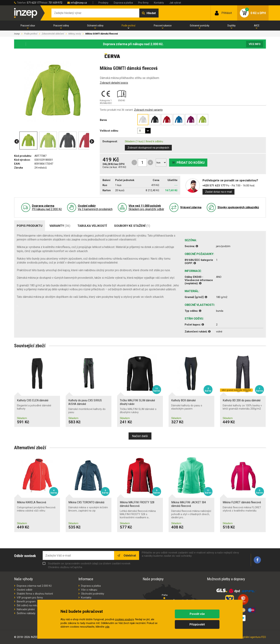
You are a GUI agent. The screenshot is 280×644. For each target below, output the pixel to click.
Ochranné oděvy (95, 26)
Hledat (151, 13)
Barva (103, 120)
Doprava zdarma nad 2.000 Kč (34, 586)
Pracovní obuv (28, 26)
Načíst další (140, 436)
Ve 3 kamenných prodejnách (95, 207)
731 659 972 (55, 3)
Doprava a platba (123, 3)
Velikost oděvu (109, 131)
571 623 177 (34, 3)
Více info (255, 44)
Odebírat (129, 555)
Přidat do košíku (191, 163)
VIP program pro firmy (30, 598)
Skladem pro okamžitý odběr (146, 207)
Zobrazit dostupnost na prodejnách (148, 148)
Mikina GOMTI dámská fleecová (102, 34)
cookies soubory (124, 619)
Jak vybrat (175, 3)
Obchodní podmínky (93, 594)
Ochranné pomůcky (200, 26)
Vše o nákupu (89, 590)
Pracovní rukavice (163, 26)
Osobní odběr (25, 590)
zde (107, 627)
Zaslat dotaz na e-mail (218, 192)
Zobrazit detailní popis (114, 83)
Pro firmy (143, 3)
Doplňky (232, 26)
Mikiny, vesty (75, 34)
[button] (17, 141)
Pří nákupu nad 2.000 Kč (47, 207)
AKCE (257, 26)
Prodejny (103, 3)
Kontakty (159, 3)
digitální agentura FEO (253, 637)
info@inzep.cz (79, 3)
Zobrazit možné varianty (148, 110)
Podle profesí (128, 26)
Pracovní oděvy (61, 26)
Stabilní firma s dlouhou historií (35, 594)
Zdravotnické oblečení (53, 34)
